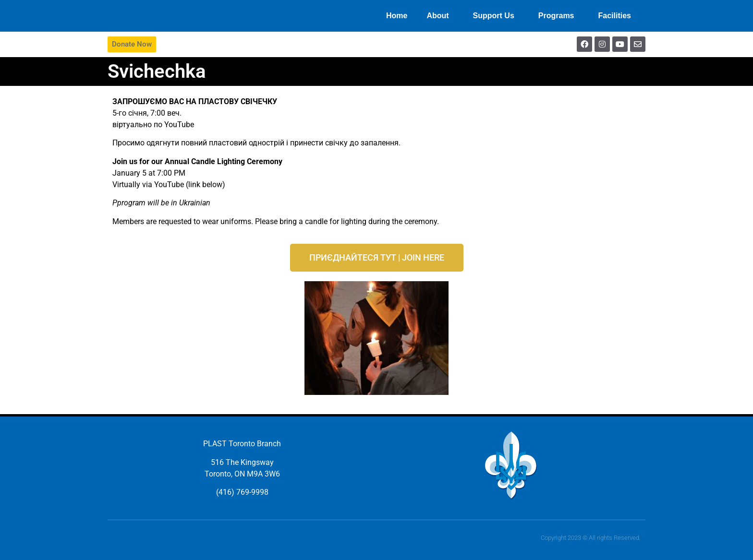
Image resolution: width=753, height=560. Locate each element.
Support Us (496, 16)
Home (397, 16)
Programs (559, 16)
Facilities (617, 16)
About (440, 16)
